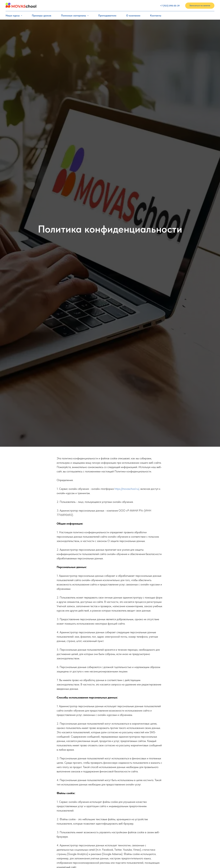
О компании (133, 15)
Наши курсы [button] (13, 15)
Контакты (156, 15)
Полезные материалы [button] (74, 15)
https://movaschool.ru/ (127, 489)
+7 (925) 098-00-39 (170, 6)
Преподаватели (107, 15)
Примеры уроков (42, 15)
